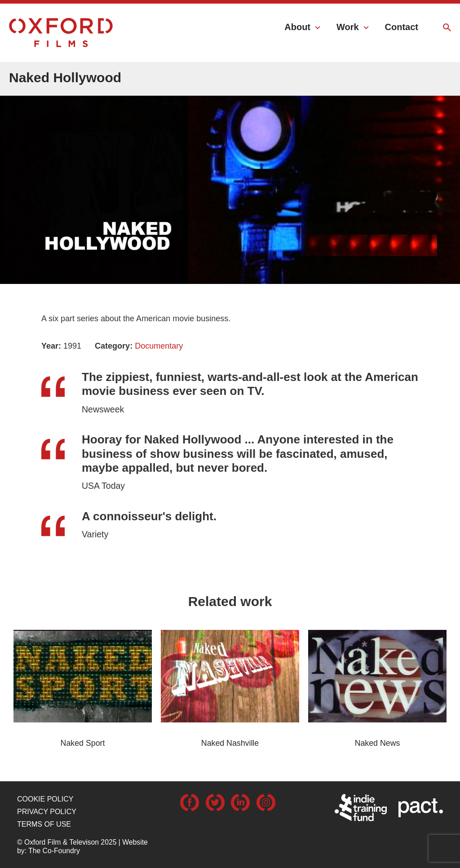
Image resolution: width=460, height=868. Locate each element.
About (297, 27)
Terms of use (44, 824)
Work (348, 27)
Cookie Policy (45, 799)
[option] (230, 168)
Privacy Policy (47, 812)
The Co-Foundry (54, 851)
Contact (402, 27)
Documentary (159, 346)
